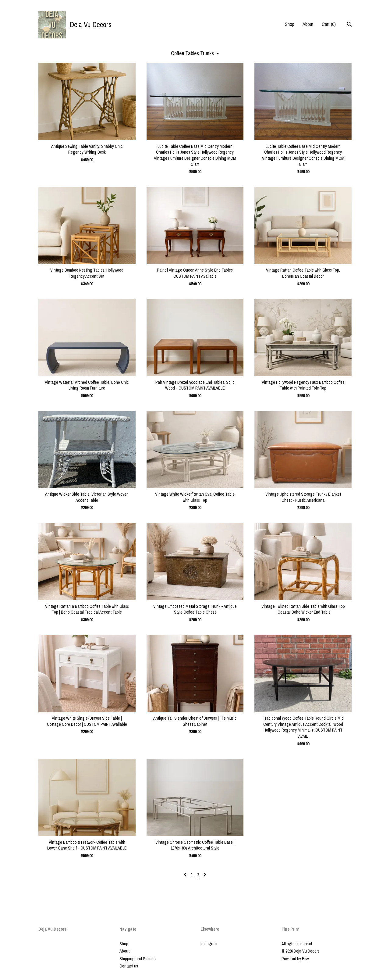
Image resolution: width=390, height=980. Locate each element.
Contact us (129, 966)
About (308, 24)
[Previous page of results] (186, 875)
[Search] (349, 25)
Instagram (209, 944)
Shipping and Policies (138, 959)
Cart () (329, 24)
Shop (290, 24)
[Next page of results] (205, 875)
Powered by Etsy (295, 959)
